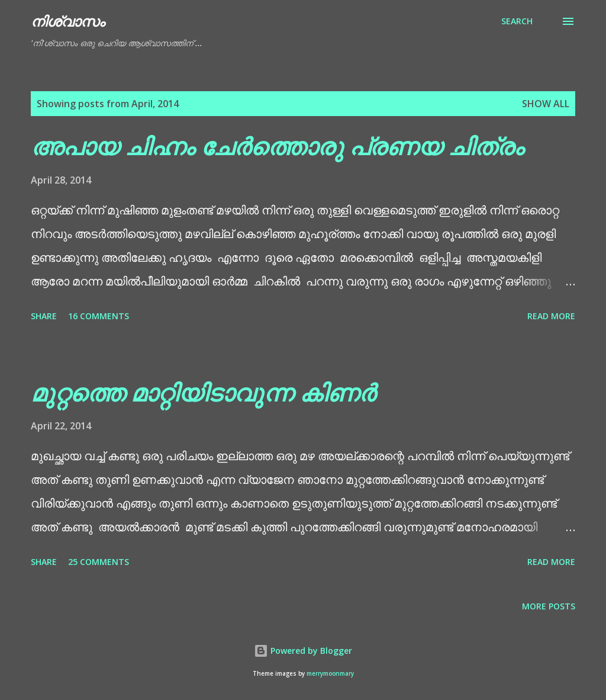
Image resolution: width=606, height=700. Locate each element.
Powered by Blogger (303, 651)
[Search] (517, 21)
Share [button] (44, 316)
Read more (551, 316)
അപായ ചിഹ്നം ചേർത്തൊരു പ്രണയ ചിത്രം (277, 146)
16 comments (99, 316)
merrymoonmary (330, 674)
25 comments (99, 562)
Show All (546, 104)
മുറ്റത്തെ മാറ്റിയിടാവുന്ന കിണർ (203, 392)
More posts (549, 606)
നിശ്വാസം (68, 21)
